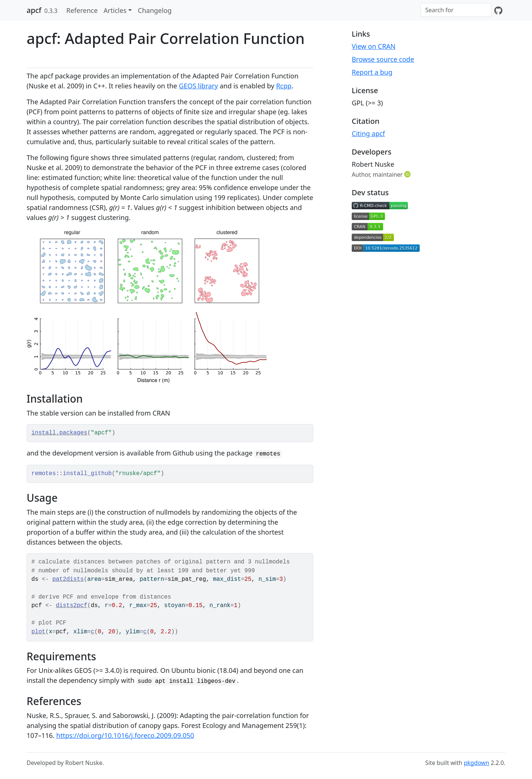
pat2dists (68, 579)
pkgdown (476, 763)
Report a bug (372, 72)
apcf (34, 10)
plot (38, 632)
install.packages (59, 433)
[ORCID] (408, 174)
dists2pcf (71, 606)
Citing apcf (368, 133)
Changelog (155, 10)
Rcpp (284, 86)
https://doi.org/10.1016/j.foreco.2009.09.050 (125, 735)
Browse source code (383, 59)
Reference (82, 10)
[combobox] (456, 10)
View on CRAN (374, 46)
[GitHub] (498, 10)
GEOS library (198, 86)
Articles (115, 10)
